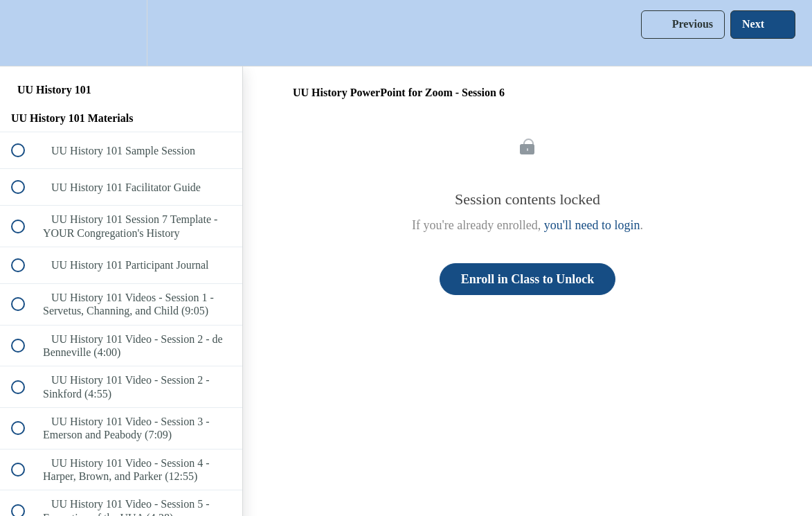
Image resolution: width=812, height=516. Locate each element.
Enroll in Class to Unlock (528, 279)
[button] (26, 33)
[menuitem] (121, 33)
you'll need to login (592, 225)
